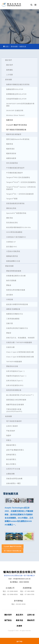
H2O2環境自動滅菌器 (14, 232)
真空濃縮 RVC (12, 247)
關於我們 (9, 60)
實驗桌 (9, 285)
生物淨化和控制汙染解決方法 (17, 328)
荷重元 (9, 440)
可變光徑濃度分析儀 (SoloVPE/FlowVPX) (14, 410)
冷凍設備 (10, 299)
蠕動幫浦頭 (10, 149)
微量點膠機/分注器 (13, 261)
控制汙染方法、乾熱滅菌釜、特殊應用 (20, 338)
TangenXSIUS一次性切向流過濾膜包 (21, 182)
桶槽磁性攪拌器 (12, 256)
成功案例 (10, 295)
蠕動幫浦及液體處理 (14, 134)
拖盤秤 (9, 435)
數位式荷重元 (11, 464)
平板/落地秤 (11, 431)
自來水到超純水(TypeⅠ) (15, 371)
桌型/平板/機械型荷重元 (15, 450)
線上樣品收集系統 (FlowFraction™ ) (20, 395)
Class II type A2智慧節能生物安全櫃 (20, 352)
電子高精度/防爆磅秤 (14, 421)
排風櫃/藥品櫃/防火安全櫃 (16, 276)
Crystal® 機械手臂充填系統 (17, 125)
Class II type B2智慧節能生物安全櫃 (20, 357)
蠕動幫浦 (10, 144)
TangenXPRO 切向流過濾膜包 (18, 177)
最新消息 (20, 620)
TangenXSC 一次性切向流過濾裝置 (20, 194)
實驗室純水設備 (12, 366)
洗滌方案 (10, 323)
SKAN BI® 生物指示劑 (15, 110)
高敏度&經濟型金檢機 (14, 479)
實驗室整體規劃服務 (14, 271)
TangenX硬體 (12, 199)
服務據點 (10, 70)
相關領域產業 (11, 158)
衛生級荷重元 (11, 459)
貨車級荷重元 (11, 455)
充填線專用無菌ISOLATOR (16, 99)
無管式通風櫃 (11, 280)
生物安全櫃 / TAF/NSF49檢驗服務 (19, 342)
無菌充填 (10, 120)
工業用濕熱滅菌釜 (13, 319)
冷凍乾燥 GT (11, 242)
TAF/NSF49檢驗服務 (14, 362)
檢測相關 (9, 416)
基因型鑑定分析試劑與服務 (16, 400)
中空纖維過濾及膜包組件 (15, 168)
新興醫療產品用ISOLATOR (16, 94)
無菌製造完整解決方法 (15, 314)
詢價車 (19, 626)
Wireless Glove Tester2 (15, 115)
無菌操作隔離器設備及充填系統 (18, 84)
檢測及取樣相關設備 (14, 390)
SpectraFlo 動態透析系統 (16, 213)
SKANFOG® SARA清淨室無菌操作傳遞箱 (20, 105)
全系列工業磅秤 (12, 426)
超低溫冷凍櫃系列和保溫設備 (17, 304)
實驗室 (9, 333)
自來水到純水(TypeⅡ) (15, 381)
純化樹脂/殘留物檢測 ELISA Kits (18, 227)
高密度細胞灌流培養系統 (15, 203)
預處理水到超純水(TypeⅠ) (16, 376)
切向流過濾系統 (12, 163)
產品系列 (20, 615)
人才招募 (10, 75)
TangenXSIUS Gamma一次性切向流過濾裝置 (21, 188)
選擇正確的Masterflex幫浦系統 (18, 139)
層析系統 (10, 218)
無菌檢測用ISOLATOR (15, 89)
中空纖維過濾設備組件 (15, 173)
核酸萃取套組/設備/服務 (15, 404)
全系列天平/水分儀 (13, 469)
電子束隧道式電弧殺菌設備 (16, 130)
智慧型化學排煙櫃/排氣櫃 (16, 290)
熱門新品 (8, 620)
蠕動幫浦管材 (11, 153)
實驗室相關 (9, 266)
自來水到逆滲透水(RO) (15, 385)
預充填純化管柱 (12, 223)
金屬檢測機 (10, 474)
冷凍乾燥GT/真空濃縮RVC (16, 237)
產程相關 (9, 80)
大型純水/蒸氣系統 (13, 251)
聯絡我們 (31, 620)
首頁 (6, 46)
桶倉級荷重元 (11, 445)
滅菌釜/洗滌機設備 (13, 309)
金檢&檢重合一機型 (13, 483)
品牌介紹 (31, 615)
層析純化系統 (11, 208)
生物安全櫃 (10, 347)
